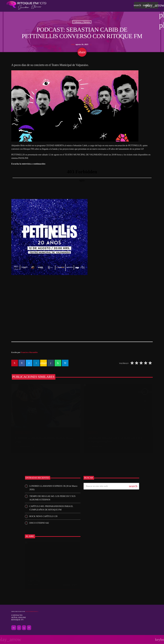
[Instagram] (24, 628)
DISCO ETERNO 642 (39, 523)
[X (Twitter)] (19, 628)
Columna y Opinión (82, 22)
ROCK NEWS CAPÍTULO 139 (43, 516)
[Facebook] (29, 628)
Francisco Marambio (29, 352)
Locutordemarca (32, 612)
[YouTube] (14, 628)
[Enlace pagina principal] (26, 5)
